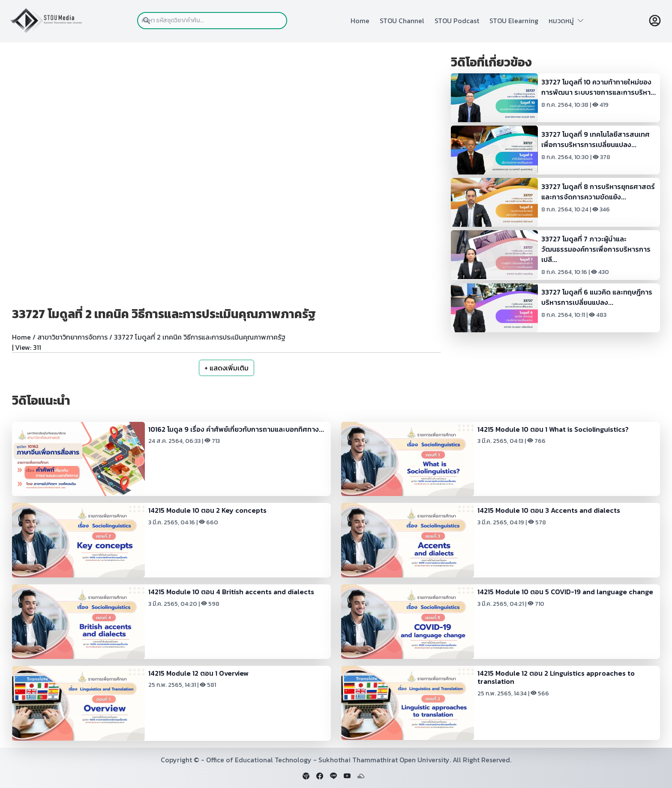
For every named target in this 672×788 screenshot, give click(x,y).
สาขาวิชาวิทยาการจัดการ (72, 337)
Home (360, 21)
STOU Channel (402, 21)
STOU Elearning (514, 21)
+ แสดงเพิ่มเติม (226, 368)
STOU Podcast (457, 21)
